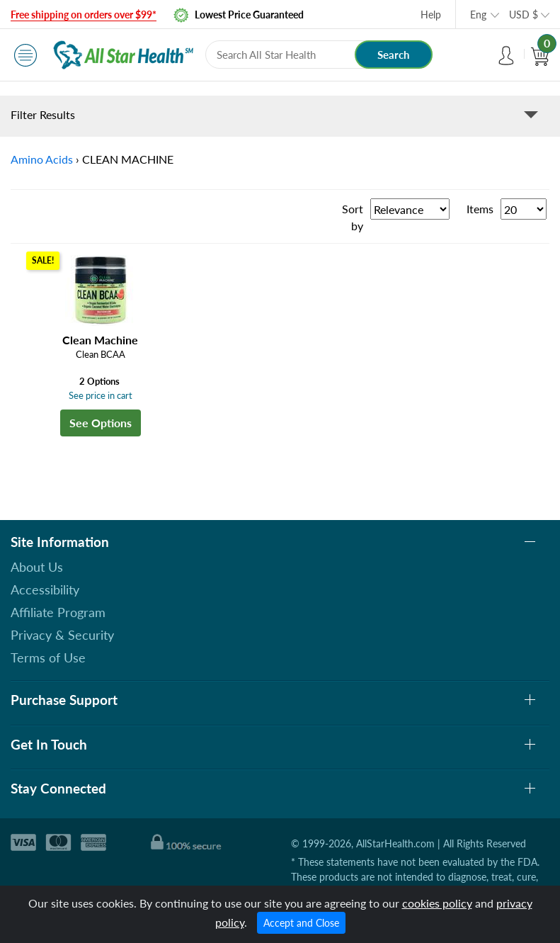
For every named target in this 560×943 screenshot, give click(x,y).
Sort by (353, 217)
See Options (101, 423)
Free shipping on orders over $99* (84, 15)
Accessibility (45, 589)
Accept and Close (301, 923)
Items (480, 209)
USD (524, 15)
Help (431, 15)
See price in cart (101, 395)
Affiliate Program (58, 612)
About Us (37, 567)
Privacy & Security (62, 635)
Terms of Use (48, 657)
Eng (478, 15)
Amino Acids (42, 159)
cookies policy (437, 903)
